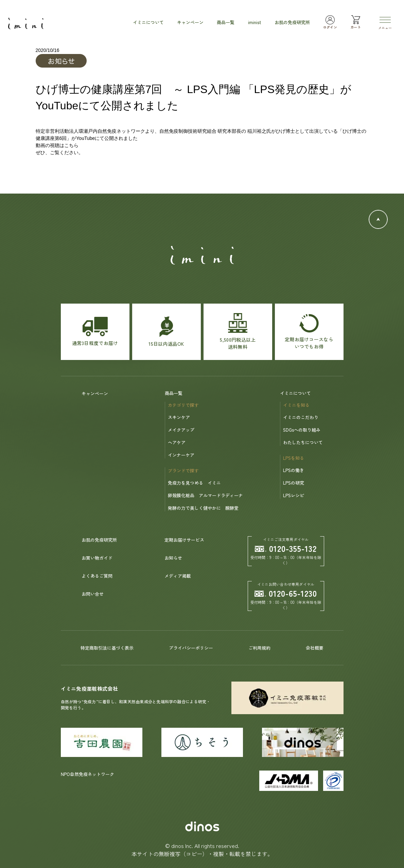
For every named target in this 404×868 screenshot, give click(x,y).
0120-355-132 (286, 548)
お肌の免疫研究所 (99, 540)
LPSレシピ (294, 495)
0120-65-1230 (286, 593)
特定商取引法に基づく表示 (107, 648)
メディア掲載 (178, 576)
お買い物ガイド (97, 558)
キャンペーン (95, 393)
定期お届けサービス (184, 540)
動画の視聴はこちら (57, 145)
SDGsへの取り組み (302, 430)
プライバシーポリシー (191, 648)
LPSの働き (294, 470)
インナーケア (181, 455)
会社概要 (315, 648)
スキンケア (179, 417)
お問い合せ (93, 594)
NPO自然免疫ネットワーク (87, 774)
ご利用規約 (259, 648)
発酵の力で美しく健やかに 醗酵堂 (203, 508)
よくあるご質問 (97, 576)
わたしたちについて (303, 442)
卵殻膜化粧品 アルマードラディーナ (205, 495)
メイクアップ (181, 430)
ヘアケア (177, 442)
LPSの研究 (294, 483)
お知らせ (173, 558)
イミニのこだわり (301, 417)
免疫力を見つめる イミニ (194, 483)
